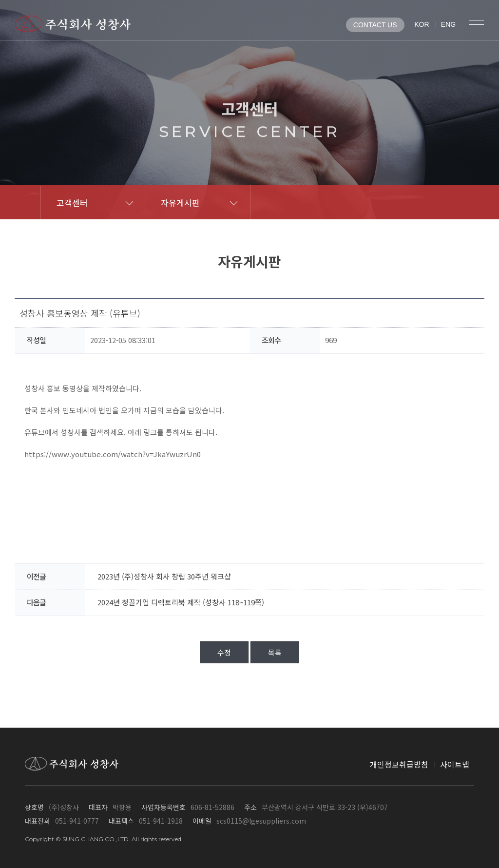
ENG (448, 24)
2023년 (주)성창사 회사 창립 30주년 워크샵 (164, 576)
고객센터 (72, 203)
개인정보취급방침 (399, 764)
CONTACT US (375, 25)
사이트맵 (455, 764)
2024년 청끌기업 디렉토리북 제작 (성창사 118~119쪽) (181, 602)
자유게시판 (180, 203)
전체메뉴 (477, 25)
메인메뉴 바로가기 (0, 0)
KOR (422, 24)
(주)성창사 (73, 24)
